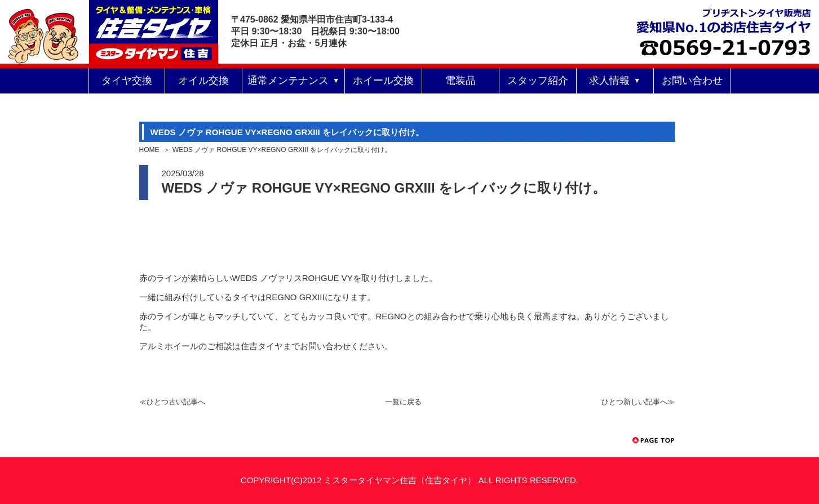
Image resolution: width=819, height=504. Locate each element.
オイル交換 (203, 81)
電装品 (461, 81)
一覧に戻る (403, 402)
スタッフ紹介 (538, 81)
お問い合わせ (692, 81)
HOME (149, 150)
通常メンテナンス (288, 81)
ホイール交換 (383, 81)
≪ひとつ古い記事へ (172, 402)
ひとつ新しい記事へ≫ (638, 402)
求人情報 (609, 81)
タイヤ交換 (127, 81)
